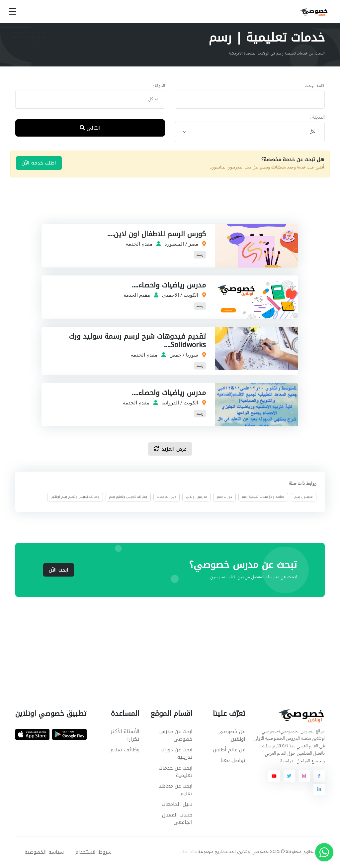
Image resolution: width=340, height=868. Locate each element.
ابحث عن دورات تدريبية (177, 754)
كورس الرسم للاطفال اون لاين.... (157, 234)
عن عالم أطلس (229, 750)
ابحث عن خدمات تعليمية (176, 772)
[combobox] (90, 100)
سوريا (192, 355)
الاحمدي (171, 295)
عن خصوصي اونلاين (232, 735)
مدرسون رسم (303, 497)
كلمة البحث (315, 86)
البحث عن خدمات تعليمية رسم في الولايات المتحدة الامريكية (277, 54)
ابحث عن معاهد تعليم (176, 790)
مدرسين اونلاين (197, 497)
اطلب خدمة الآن (39, 163)
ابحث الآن (59, 570)
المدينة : (317, 118)
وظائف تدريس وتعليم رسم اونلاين (75, 497)
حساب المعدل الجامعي (177, 819)
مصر (194, 244)
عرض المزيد (170, 449)
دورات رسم (224, 497)
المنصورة (174, 244)
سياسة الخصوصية (44, 852)
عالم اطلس (187, 852)
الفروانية (170, 403)
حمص (176, 355)
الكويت (191, 295)
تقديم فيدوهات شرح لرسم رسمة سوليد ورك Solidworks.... (138, 341)
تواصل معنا (233, 760)
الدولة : (159, 86)
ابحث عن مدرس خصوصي (176, 735)
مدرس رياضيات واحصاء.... (169, 285)
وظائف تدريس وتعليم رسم (128, 497)
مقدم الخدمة (139, 244)
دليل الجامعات (166, 497)
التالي (90, 128)
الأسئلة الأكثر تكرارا (125, 735)
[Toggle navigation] (13, 12)
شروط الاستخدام (93, 852)
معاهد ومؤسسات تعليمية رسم (263, 497)
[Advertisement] (165, 208)
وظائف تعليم (125, 750)
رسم (200, 255)
